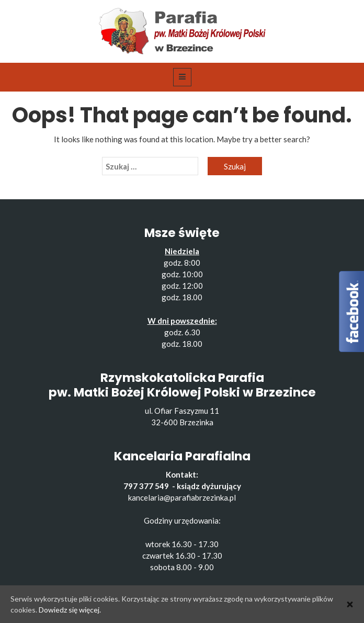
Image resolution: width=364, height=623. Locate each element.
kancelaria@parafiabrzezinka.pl (182, 497)
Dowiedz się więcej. (70, 610)
